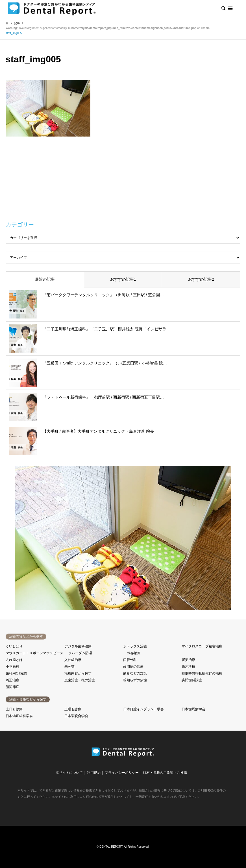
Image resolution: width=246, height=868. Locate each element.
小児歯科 (12, 667)
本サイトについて (69, 773)
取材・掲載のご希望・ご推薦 (165, 773)
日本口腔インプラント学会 (143, 709)
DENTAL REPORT (111, 847)
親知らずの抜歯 (135, 680)
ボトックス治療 (135, 646)
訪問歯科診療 (192, 680)
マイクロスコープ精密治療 (202, 646)
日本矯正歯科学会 (19, 716)
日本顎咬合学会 (76, 716)
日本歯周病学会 (193, 709)
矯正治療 (12, 680)
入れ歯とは (14, 660)
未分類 (69, 667)
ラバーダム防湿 (80, 653)
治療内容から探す (78, 673)
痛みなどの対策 (135, 673)
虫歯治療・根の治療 (80, 680)
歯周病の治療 (133, 667)
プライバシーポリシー (122, 773)
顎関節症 (12, 687)
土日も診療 (14, 709)
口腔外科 (130, 660)
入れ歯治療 (73, 660)
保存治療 (134, 653)
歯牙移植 (188, 667)
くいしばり (14, 646)
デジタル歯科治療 (78, 646)
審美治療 (188, 660)
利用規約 (94, 773)
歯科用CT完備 (16, 673)
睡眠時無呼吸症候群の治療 (202, 673)
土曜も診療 (73, 709)
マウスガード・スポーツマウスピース (34, 653)
